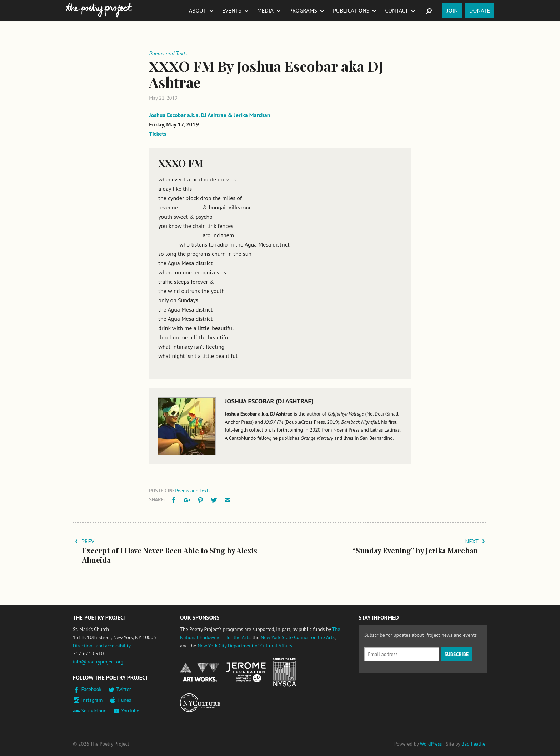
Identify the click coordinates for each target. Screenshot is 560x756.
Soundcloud (94, 711)
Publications (351, 10)
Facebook (92, 689)
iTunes (124, 700)
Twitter (123, 689)
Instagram (92, 700)
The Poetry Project (99, 10)
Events (232, 10)
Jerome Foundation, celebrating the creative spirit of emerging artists (246, 672)
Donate (480, 10)
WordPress (431, 744)
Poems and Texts (193, 491)
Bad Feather (474, 744)
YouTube (130, 711)
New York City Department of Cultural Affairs (245, 646)
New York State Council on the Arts (298, 637)
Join (452, 10)
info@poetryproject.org (98, 662)
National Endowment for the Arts (200, 672)
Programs (303, 10)
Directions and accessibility (102, 646)
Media (265, 10)
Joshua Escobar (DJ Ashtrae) (269, 401)
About (198, 10)
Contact (397, 10)
